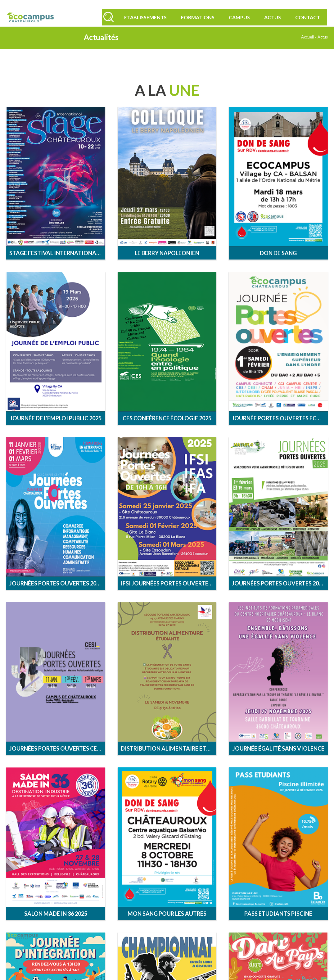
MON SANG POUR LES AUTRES (167, 923)
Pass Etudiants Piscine (278, 923)
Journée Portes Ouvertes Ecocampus (280, 427)
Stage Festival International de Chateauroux (57, 262)
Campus (234, 17)
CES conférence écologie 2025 (167, 427)
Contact (302, 17)
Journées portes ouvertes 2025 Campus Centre (57, 593)
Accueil (307, 46)
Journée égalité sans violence (278, 758)
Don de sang (278, 262)
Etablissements (140, 17)
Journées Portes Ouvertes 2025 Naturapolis (280, 593)
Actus (267, 17)
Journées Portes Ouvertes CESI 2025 (57, 758)
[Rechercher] (105, 16)
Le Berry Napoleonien (167, 262)
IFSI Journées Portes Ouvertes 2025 (169, 593)
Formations (192, 17)
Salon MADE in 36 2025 (56, 923)
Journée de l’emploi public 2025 (56, 427)
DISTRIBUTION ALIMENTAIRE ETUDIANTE (169, 758)
